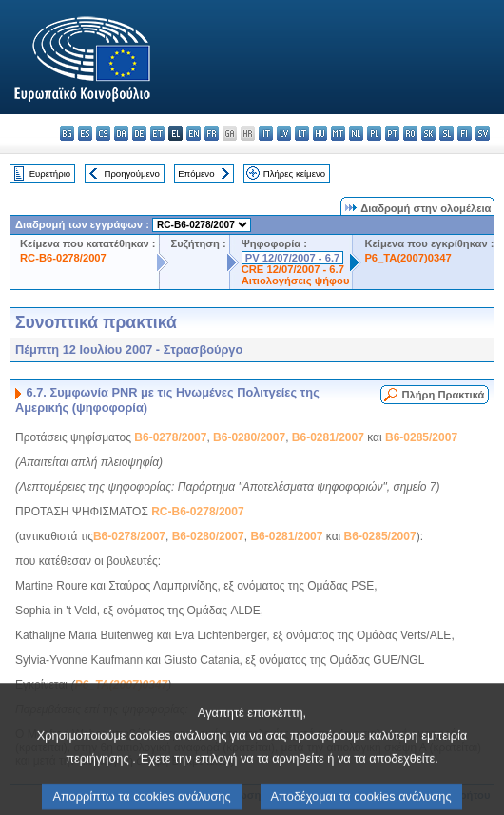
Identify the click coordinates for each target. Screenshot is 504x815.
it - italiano (266, 134)
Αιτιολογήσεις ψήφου (296, 281)
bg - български (67, 134)
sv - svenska (483, 134)
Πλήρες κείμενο (294, 174)
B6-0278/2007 (170, 437)
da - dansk (121, 134)
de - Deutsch (139, 134)
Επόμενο (196, 174)
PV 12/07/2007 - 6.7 (293, 258)
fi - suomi (465, 134)
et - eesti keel (157, 134)
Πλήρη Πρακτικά (443, 395)
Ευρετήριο (50, 174)
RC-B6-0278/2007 (63, 258)
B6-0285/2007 (421, 437)
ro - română (410, 134)
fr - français (212, 134)
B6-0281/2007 (328, 437)
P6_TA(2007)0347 (407, 258)
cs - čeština (103, 134)
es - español (85, 134)
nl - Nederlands (356, 134)
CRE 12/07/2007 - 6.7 (293, 269)
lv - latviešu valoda (284, 134)
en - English (194, 134)
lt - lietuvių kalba (302, 134)
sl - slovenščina (446, 134)
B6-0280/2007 (249, 437)
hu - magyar (320, 134)
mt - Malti (338, 134)
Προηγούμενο (131, 174)
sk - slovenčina (428, 134)
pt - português (392, 134)
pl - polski (374, 134)
